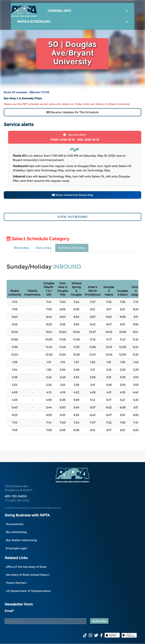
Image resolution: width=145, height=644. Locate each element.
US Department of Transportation (28, 591)
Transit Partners (16, 583)
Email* (9, 611)
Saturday (44, 248)
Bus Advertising (16, 532)
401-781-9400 (16, 496)
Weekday (22, 248)
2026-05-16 (62, 140)
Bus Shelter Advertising (21, 540)
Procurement (15, 524)
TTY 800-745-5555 (17, 501)
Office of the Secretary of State (26, 567)
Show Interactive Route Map (73, 195)
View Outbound (73, 217)
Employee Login (16, 548)
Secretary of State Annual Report (28, 575)
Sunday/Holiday (72, 248)
